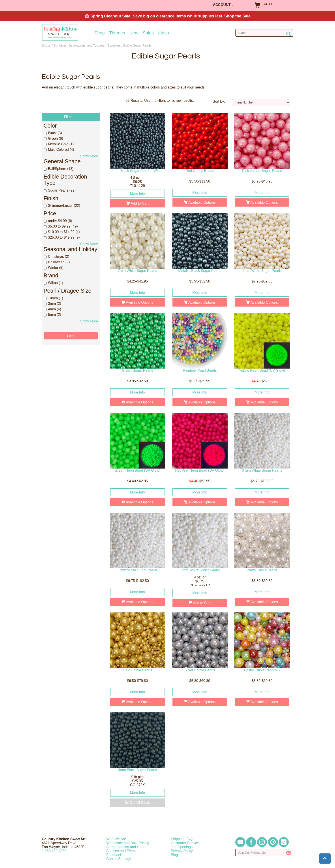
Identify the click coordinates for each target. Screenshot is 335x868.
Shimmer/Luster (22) (62, 206)
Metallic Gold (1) (59, 144)
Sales (148, 33)
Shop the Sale (237, 16)
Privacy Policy (182, 851)
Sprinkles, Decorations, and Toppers (79, 45)
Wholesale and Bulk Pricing (128, 843)
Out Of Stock (137, 803)
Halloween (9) (57, 262)
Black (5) (53, 133)
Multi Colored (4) (59, 150)
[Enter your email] (264, 853)
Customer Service (185, 843)
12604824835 (54, 851)
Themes (117, 33)
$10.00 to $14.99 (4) (62, 232)
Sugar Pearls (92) (60, 190)
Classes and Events (122, 851)
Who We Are (116, 839)
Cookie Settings (119, 859)
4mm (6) (52, 309)
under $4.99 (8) (58, 221)
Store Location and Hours (126, 847)
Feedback (114, 855)
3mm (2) (52, 304)
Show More (89, 156)
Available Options (200, 202)
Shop (100, 33)
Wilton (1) (53, 283)
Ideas (164, 33)
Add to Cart (138, 203)
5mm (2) (52, 315)
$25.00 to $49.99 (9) (62, 237)
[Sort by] (261, 102)
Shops (46, 45)
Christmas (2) (56, 257)
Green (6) (53, 138)
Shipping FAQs (183, 839)
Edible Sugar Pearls (137, 45)
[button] (325, 859)
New (134, 33)
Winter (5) (54, 268)
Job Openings (182, 847)
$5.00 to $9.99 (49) (61, 226)
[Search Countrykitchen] (264, 33)
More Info (137, 193)
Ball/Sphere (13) (59, 169)
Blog (174, 855)
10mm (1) (53, 298)
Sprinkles (114, 45)
